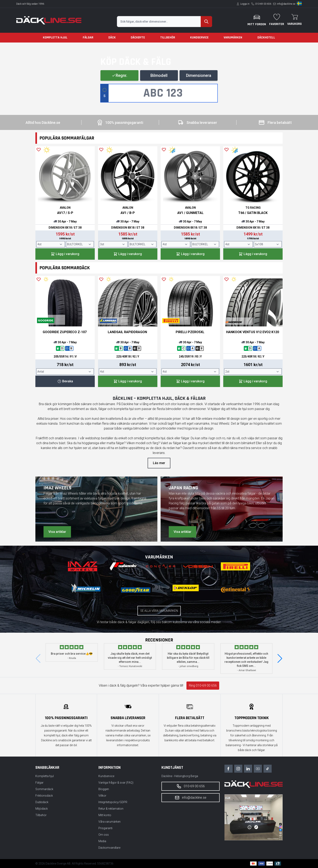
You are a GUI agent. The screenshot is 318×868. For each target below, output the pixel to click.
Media (102, 841)
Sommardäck (44, 789)
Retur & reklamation (111, 809)
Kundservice (199, 38)
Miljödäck (42, 809)
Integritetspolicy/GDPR (113, 802)
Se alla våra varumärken (159, 611)
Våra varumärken (109, 822)
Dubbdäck (42, 802)
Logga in (245, 4)
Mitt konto (105, 815)
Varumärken (233, 38)
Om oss (104, 835)
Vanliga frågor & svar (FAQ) (116, 783)
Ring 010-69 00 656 (203, 685)
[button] (280, 659)
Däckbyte (138, 38)
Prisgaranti (105, 828)
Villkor (102, 796)
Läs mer (159, 463)
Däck (112, 38)
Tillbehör (168, 38)
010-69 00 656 (263, 4)
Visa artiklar (57, 532)
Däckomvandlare (109, 848)
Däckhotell (266, 38)
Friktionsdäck (44, 796)
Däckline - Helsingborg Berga (180, 776)
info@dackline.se (286, 4)
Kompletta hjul (55, 38)
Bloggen (104, 789)
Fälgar (88, 38)
